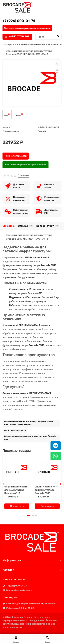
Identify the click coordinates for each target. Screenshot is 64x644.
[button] (29, 515)
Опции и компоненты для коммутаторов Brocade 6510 (33, 44)
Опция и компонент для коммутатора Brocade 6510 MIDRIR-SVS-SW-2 (46, 490)
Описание (9, 226)
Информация (32, 560)
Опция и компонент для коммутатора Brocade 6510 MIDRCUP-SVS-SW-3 (29, 423)
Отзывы (25, 226)
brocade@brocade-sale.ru (20, 590)
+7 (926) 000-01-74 (16, 586)
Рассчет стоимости (16, 156)
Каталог (32, 570)
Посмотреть (17, 506)
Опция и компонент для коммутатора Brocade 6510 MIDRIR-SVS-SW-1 (16, 490)
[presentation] (4, 484)
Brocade (42, 131)
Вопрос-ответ (48, 226)
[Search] (48, 37)
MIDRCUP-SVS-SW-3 (15, 430)
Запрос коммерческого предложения (25, 165)
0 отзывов (23, 176)
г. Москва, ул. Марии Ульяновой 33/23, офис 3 (31, 604)
